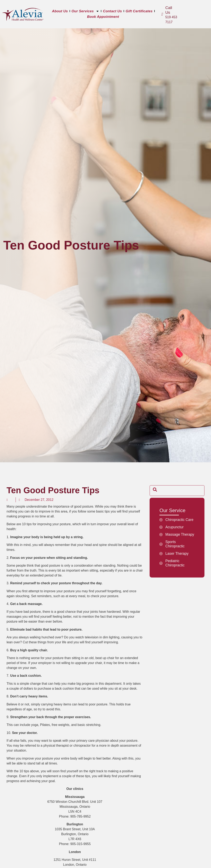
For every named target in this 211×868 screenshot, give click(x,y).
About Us (60, 11)
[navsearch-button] (155, 491)
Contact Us (112, 11)
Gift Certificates (139, 11)
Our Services (86, 11)
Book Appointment (103, 17)
